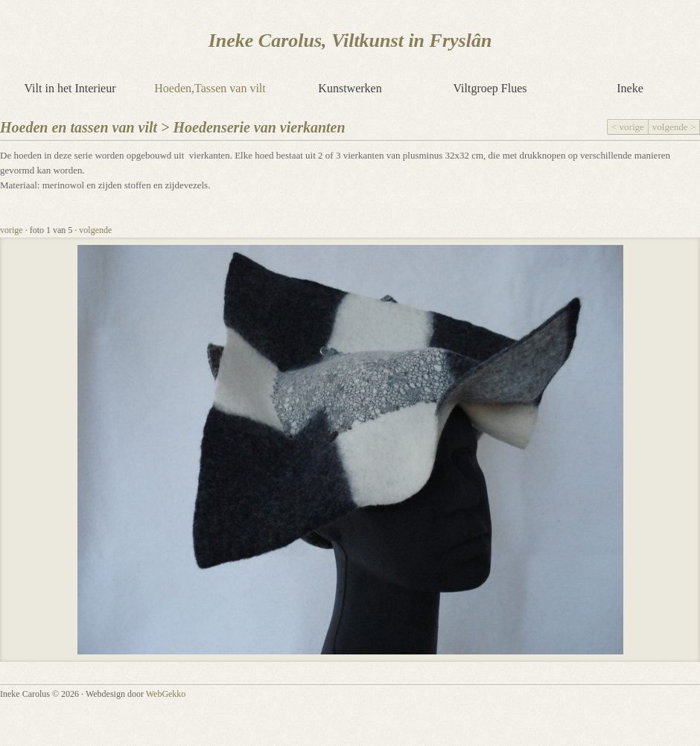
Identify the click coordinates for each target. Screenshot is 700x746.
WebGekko (166, 694)
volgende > (674, 127)
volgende (95, 230)
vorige (12, 230)
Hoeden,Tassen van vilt (210, 88)
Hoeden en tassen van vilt (79, 127)
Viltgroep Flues (490, 88)
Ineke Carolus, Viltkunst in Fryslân (350, 41)
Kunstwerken (350, 88)
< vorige (628, 127)
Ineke (630, 88)
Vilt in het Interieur (70, 88)
